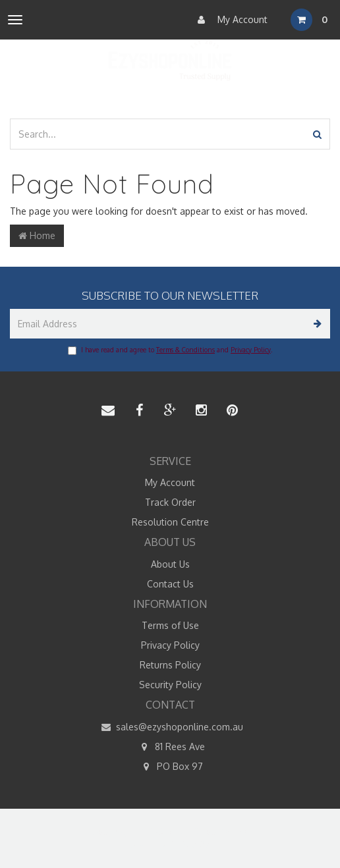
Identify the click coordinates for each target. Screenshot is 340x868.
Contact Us (170, 584)
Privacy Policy (251, 350)
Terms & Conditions (185, 350)
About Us (170, 564)
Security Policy (170, 685)
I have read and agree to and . (170, 350)
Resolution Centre (170, 522)
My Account (229, 20)
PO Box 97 (170, 767)
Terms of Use (170, 625)
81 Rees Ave (170, 747)
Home (37, 235)
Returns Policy (170, 665)
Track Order (170, 502)
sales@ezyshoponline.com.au (170, 727)
